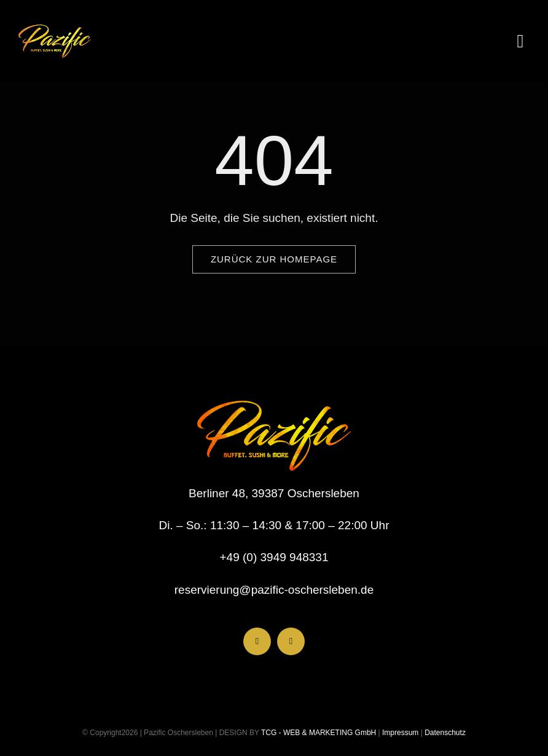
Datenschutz (445, 733)
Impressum (400, 733)
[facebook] (257, 641)
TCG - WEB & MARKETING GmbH (318, 733)
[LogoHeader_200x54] (55, 30)
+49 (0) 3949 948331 (274, 557)
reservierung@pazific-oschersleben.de (274, 590)
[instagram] (291, 641)
